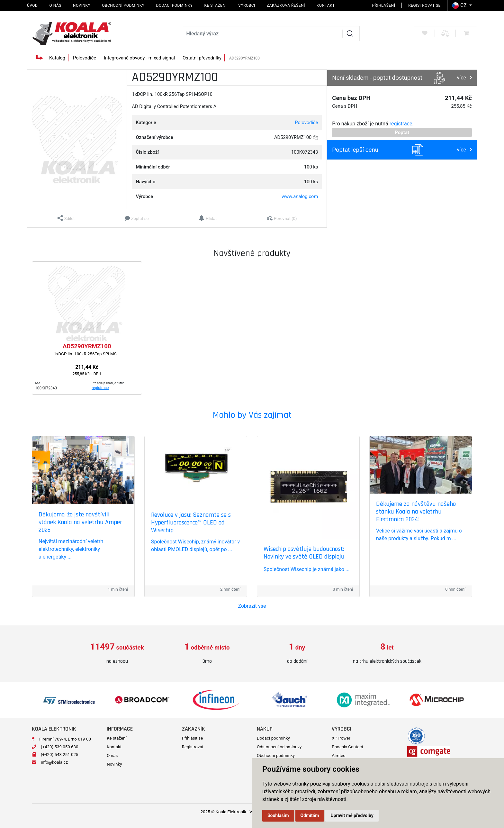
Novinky (82, 5)
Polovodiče (85, 58)
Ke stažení (215, 5)
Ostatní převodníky (202, 58)
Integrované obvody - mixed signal (139, 58)
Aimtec (338, 755)
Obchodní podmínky (123, 5)
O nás (55, 5)
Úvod (32, 5)
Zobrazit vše (252, 606)
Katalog (57, 58)
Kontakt (326, 5)
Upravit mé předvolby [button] (352, 815)
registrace (401, 124)
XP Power (341, 738)
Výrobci (247, 5)
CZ (460, 5)
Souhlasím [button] (278, 815)
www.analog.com (300, 196)
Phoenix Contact (347, 747)
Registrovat (193, 747)
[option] (117, 654)
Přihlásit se (193, 738)
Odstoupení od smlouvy (279, 747)
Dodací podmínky (175, 5)
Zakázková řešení (286, 5)
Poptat (402, 132)
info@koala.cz (54, 762)
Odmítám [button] (310, 815)
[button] (66, 218)
